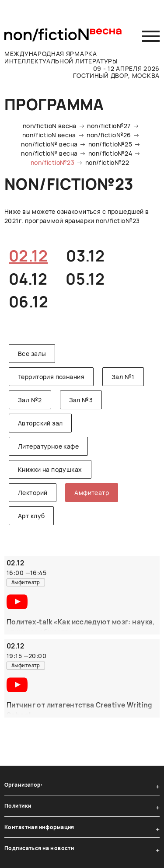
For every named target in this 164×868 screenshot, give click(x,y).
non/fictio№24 (110, 153)
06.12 (28, 302)
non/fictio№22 (107, 162)
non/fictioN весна (50, 126)
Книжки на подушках (50, 469)
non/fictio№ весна (49, 144)
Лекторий (33, 493)
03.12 (85, 256)
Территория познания (51, 377)
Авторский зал (40, 423)
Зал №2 (30, 400)
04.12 (28, 279)
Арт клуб (31, 516)
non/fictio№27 (109, 126)
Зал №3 (81, 400)
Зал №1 (123, 377)
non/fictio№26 (109, 135)
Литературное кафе (48, 446)
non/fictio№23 (52, 162)
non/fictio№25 (110, 144)
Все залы (32, 354)
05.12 (85, 279)
